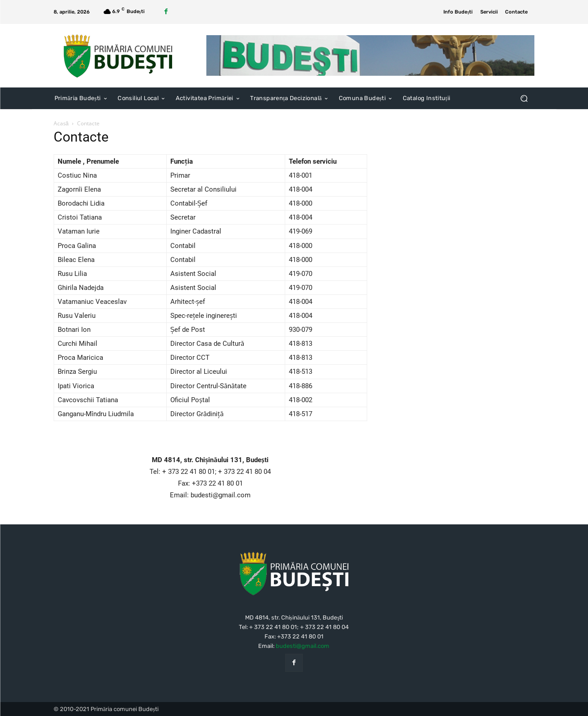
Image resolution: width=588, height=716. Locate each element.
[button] (524, 99)
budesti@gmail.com (303, 646)
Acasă (61, 123)
